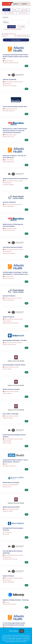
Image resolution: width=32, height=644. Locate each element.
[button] (21, 27)
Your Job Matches (9, 13)
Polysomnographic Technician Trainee (14, 365)
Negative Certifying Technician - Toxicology (16, 600)
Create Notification (24, 36)
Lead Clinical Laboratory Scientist (13, 247)
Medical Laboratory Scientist (11, 389)
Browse (14, 10)
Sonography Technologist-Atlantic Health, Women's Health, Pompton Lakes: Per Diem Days (16, 57)
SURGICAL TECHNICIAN (9, 79)
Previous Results (16, 40)
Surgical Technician (8, 317)
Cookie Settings (13, 631)
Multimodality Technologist (11, 482)
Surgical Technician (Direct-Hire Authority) (15, 179)
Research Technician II (9, 202)
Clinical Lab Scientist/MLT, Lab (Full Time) (15, 106)
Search (6, 10)
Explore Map (24, 10)
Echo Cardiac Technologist (11, 414)
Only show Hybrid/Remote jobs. (13, 29)
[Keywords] (16, 17)
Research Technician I (9, 296)
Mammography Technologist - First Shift (15, 340)
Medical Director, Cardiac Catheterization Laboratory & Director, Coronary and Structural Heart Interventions (15, 131)
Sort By (4, 36)
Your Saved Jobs (23, 13)
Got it (22, 631)
